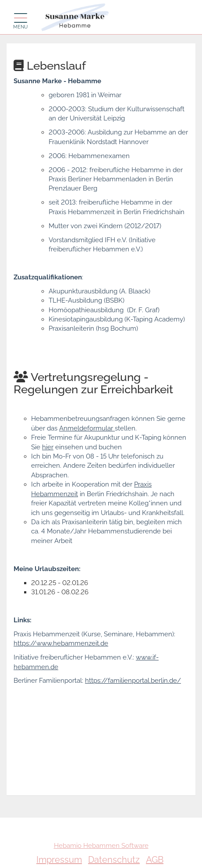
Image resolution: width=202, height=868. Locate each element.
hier (48, 447)
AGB (155, 860)
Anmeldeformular (87, 428)
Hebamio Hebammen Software (101, 846)
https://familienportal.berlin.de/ (133, 681)
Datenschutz (114, 860)
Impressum (59, 860)
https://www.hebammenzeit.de (61, 643)
